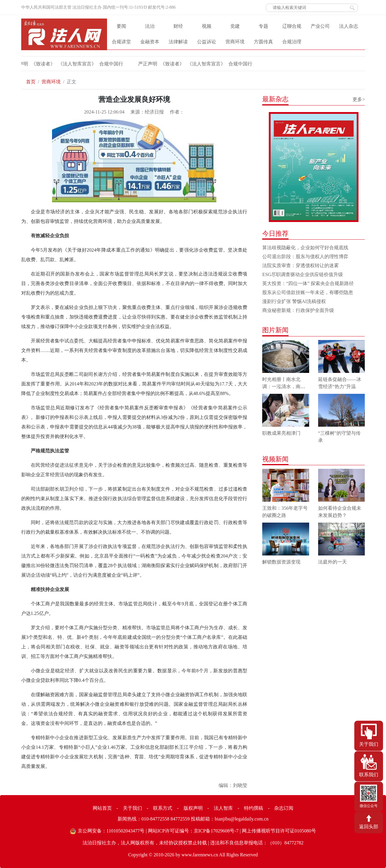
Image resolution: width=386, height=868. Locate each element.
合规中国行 (109, 64)
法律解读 (178, 42)
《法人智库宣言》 (75, 64)
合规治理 (292, 42)
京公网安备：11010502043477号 (111, 831)
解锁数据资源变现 (281, 562)
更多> (359, 99)
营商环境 (235, 42)
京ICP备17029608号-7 (216, 831)
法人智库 (223, 808)
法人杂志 (349, 26)
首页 (31, 82)
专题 (263, 26)
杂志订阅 (284, 808)
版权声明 (193, 808)
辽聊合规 (292, 26)
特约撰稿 (254, 808)
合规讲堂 (121, 42)
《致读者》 (41, 64)
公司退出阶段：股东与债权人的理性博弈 (305, 257)
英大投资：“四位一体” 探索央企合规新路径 (308, 283)
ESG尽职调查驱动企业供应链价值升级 (303, 274)
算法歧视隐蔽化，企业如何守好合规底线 (305, 248)
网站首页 (102, 808)
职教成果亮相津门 (281, 433)
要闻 (121, 26)
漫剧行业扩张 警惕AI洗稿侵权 (294, 301)
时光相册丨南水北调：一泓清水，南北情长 (284, 386)
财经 (178, 26)
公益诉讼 (207, 42)
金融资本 (150, 42)
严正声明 (146, 64)
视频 (207, 26)
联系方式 (163, 808)
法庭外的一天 (332, 562)
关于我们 (132, 808)
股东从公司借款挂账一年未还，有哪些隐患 (308, 292)
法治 (150, 26)
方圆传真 (263, 42)
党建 (235, 26)
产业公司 (320, 26)
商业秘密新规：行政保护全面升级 (298, 310)
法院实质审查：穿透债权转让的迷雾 (300, 265)
